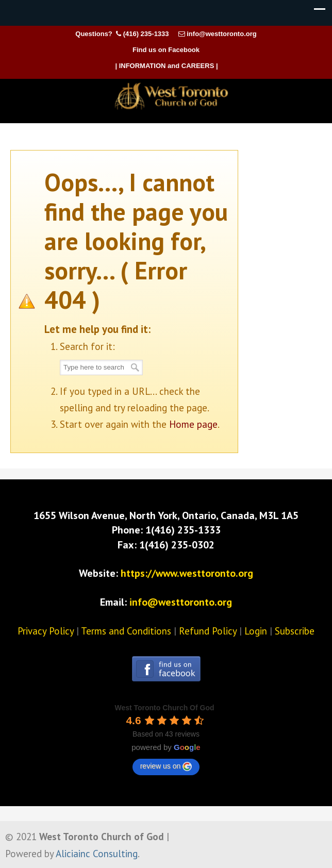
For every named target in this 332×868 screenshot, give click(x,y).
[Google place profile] (164, 708)
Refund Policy (208, 631)
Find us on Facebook (166, 50)
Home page (193, 424)
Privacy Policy (46, 631)
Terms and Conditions (126, 631)
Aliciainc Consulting (97, 854)
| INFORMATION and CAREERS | (166, 66)
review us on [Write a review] (166, 766)
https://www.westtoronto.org (187, 573)
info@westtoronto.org (221, 34)
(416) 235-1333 (146, 34)
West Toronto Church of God (171, 96)
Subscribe (295, 631)
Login (256, 631)
